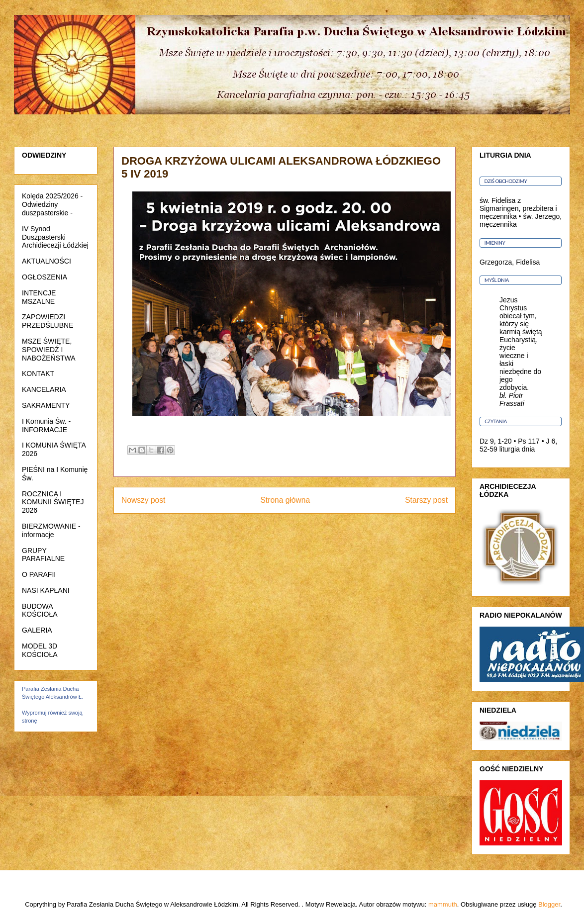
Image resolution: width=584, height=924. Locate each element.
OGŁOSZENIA (45, 277)
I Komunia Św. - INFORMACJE (46, 425)
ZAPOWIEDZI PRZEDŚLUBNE (48, 321)
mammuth (443, 904)
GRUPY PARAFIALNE (43, 555)
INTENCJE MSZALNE (39, 297)
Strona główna (285, 500)
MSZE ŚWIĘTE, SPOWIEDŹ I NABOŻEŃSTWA (49, 350)
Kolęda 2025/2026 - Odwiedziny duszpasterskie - (52, 204)
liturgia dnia (517, 449)
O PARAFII (39, 574)
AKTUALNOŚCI (47, 261)
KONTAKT (38, 373)
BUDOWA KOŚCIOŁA (40, 610)
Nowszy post (143, 500)
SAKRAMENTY (46, 405)
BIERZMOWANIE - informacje (51, 530)
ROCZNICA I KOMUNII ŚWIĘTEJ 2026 (53, 502)
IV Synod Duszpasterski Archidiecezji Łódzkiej (55, 237)
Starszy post (426, 500)
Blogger (549, 904)
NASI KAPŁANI (46, 590)
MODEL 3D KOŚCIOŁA (40, 650)
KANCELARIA (44, 389)
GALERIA (37, 630)
